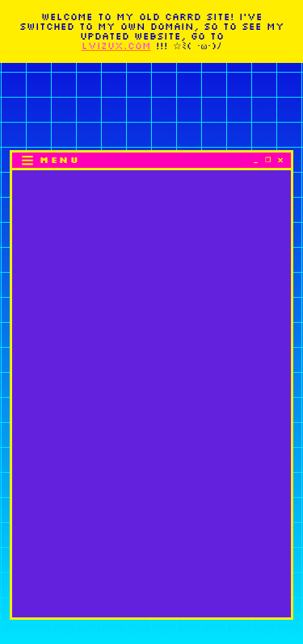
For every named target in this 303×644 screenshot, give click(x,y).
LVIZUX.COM (116, 46)
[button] (50, 161)
